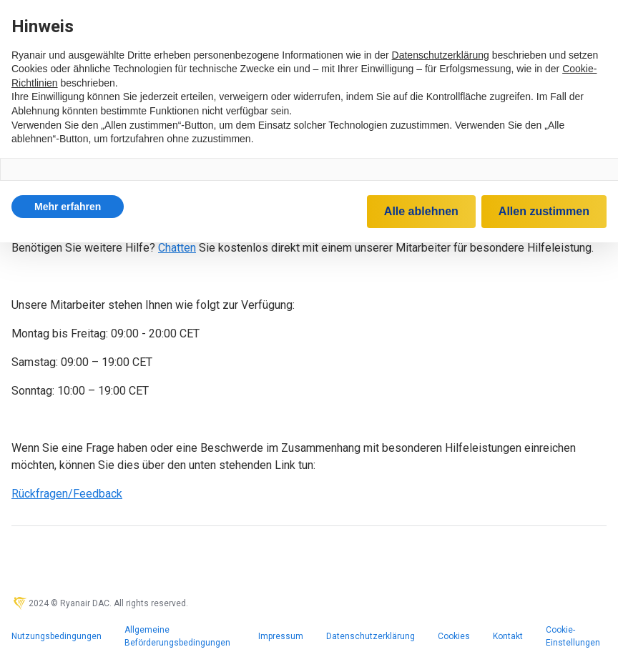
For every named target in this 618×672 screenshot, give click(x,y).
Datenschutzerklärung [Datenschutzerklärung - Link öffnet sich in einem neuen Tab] (441, 55)
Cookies (454, 636)
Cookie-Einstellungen (573, 636)
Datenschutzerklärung (371, 636)
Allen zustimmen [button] (544, 211)
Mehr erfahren (68, 207)
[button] (68, 207)
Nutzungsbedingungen (57, 636)
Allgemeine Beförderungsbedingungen (177, 636)
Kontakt (508, 636)
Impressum (281, 636)
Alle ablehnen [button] (421, 211)
